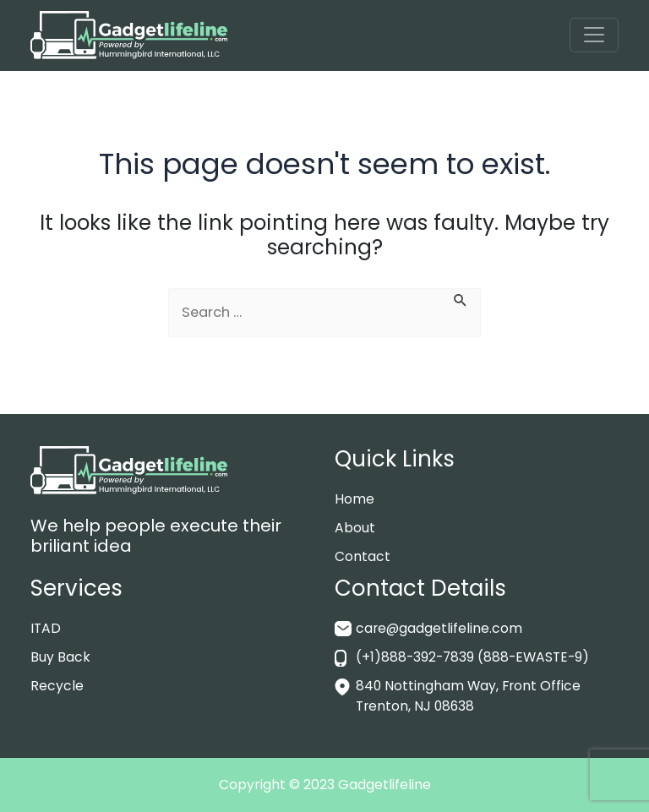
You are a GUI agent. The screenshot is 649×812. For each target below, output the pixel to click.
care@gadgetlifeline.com (440, 628)
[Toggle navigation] (594, 35)
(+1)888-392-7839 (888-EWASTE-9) (475, 657)
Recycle (57, 686)
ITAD (46, 628)
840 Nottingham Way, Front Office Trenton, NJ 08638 (470, 696)
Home (354, 499)
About (355, 528)
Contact (363, 556)
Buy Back (60, 657)
